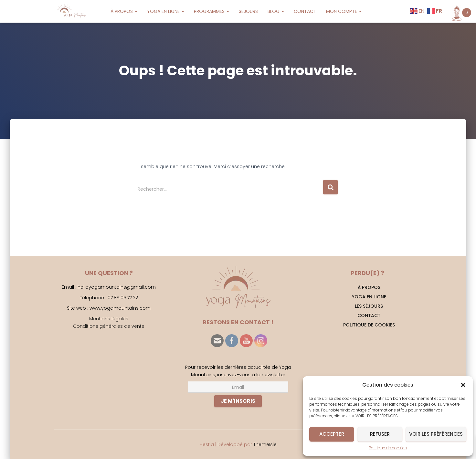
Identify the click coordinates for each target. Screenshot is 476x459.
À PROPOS (124, 11)
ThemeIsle (265, 444)
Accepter (332, 434)
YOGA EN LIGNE (166, 11)
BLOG (276, 11)
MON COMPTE (344, 11)
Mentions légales (109, 319)
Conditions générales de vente (109, 326)
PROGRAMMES (212, 11)
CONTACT (305, 11)
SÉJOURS (248, 11)
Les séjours (369, 306)
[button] (463, 385)
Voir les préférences (436, 434)
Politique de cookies (388, 448)
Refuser (380, 434)
